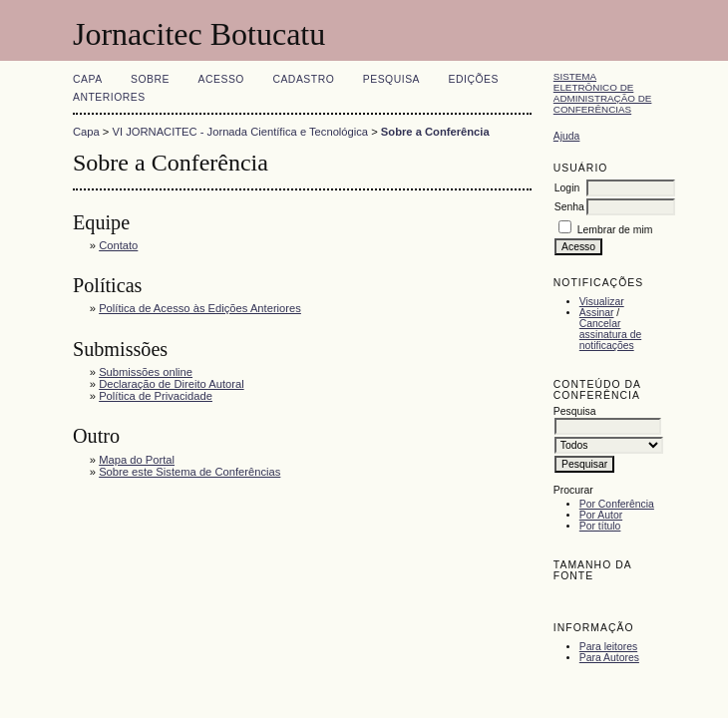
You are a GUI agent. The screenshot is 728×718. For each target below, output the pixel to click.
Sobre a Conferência (435, 132)
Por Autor (601, 515)
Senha (569, 207)
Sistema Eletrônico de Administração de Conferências (603, 93)
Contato (118, 245)
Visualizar (602, 302)
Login (567, 188)
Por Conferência (617, 504)
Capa (88, 79)
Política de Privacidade (156, 396)
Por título (600, 526)
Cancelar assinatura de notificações (610, 335)
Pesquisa (391, 79)
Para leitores (608, 647)
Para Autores (609, 658)
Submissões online (146, 372)
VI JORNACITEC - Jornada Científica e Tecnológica (241, 132)
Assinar (597, 313)
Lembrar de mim (615, 230)
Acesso (221, 79)
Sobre (150, 79)
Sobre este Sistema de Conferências (189, 472)
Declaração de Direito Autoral (172, 384)
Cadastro (303, 79)
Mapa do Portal (137, 460)
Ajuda (567, 136)
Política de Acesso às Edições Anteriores (200, 308)
